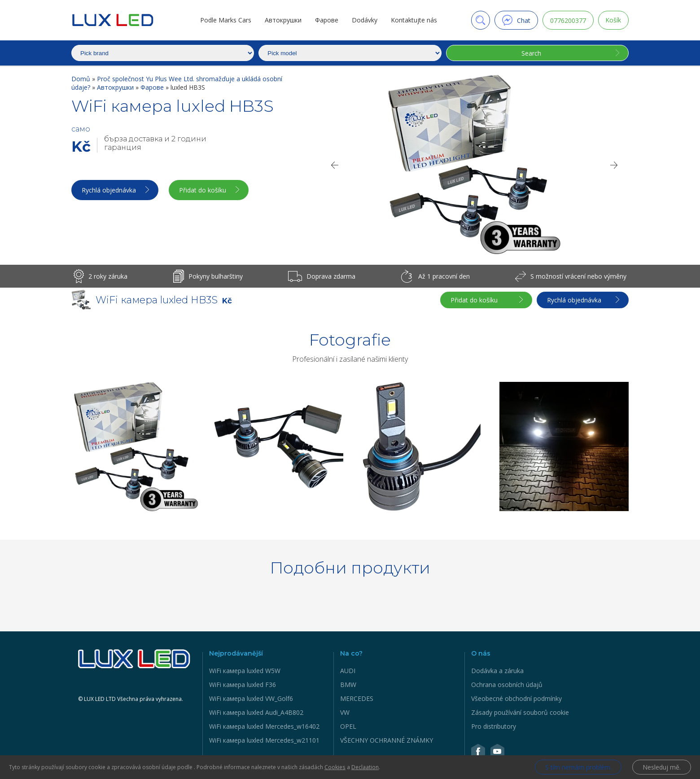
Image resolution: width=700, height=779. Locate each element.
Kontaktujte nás (414, 20)
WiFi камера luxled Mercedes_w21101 (264, 740)
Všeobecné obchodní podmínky (516, 698)
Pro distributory (494, 726)
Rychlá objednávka (109, 190)
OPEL (348, 726)
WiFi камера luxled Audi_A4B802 (256, 712)
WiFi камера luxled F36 (243, 685)
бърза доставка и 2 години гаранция (155, 143)
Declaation (365, 767)
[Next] (614, 165)
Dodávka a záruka (497, 671)
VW (345, 712)
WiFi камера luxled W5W (245, 671)
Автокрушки (283, 20)
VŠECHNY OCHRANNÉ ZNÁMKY (387, 740)
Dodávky (365, 20)
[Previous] (334, 165)
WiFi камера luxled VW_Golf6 (251, 698)
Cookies (335, 767)
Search (531, 53)
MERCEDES (357, 698)
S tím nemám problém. (578, 767)
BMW (348, 685)
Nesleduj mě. (662, 767)
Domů (82, 79)
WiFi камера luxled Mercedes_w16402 (264, 726)
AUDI (348, 671)
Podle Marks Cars (226, 20)
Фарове (327, 20)
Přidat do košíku (203, 190)
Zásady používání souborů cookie (520, 712)
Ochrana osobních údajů (507, 685)
